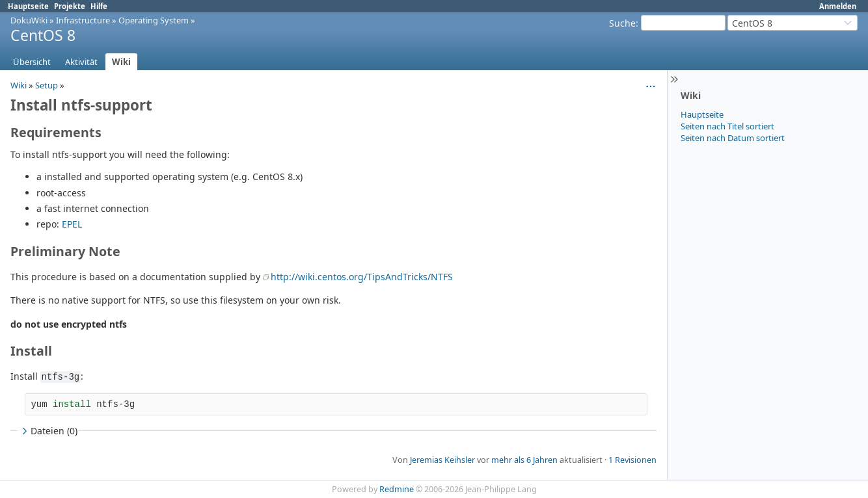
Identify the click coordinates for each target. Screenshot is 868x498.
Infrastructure (83, 20)
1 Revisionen (632, 460)
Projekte (70, 6)
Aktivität (81, 62)
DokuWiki (29, 20)
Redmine (397, 489)
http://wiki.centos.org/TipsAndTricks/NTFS (362, 277)
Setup (47, 85)
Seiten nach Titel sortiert (727, 126)
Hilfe (99, 6)
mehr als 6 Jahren (524, 460)
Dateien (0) (48, 431)
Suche (622, 23)
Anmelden (838, 6)
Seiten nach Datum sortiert (733, 138)
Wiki (121, 62)
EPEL (72, 224)
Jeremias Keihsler (442, 460)
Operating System (154, 20)
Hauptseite (28, 6)
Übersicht (32, 62)
